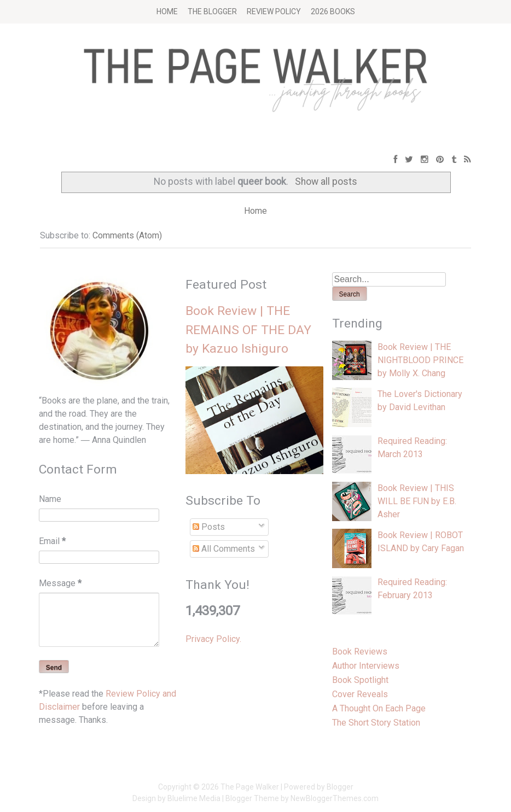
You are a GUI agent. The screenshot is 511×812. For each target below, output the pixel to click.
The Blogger (212, 11)
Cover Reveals (360, 694)
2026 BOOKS (333, 11)
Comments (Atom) (127, 235)
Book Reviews (360, 652)
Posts (209, 527)
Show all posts (326, 182)
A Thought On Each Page (379, 708)
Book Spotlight (360, 680)
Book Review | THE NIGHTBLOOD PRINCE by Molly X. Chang (420, 360)
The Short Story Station (376, 723)
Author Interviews (366, 666)
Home (167, 11)
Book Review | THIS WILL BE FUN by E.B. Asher (417, 501)
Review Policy (274, 11)
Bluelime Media (194, 798)
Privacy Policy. (213, 639)
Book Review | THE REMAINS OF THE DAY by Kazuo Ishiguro (248, 330)
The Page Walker (250, 787)
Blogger (340, 787)
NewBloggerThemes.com (335, 798)
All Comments (224, 549)
